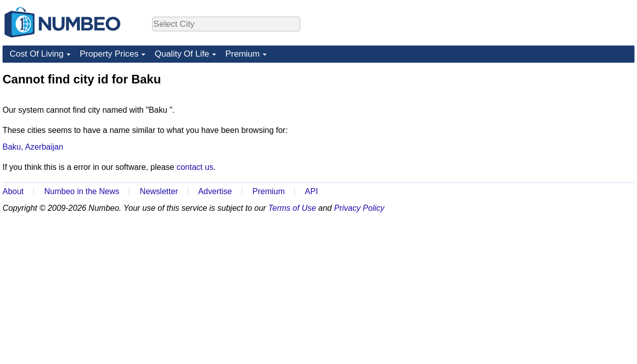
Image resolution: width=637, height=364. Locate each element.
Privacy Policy (359, 208)
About (13, 191)
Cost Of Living (37, 54)
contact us (195, 167)
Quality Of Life (182, 54)
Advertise (215, 191)
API (311, 191)
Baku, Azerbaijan (33, 147)
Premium (243, 54)
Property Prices (109, 54)
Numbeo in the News (82, 191)
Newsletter (159, 191)
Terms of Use (292, 208)
